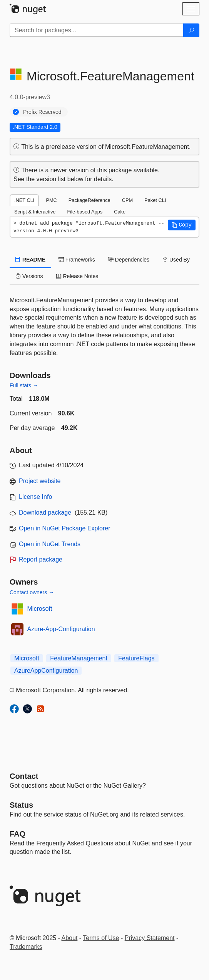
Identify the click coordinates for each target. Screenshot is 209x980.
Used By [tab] (176, 260)
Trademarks (26, 947)
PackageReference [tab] (89, 200)
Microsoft (40, 609)
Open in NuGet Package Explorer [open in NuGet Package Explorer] (64, 528)
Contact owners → (32, 592)
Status (21, 805)
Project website (40, 481)
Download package (45, 512)
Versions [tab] (29, 276)
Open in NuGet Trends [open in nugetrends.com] (50, 544)
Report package (41, 559)
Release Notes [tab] (77, 276)
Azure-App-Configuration (61, 629)
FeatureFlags (136, 658)
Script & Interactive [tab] (35, 212)
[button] (182, 225)
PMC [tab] (51, 200)
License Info (35, 497)
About (70, 938)
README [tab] (30, 260)
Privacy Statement (150, 938)
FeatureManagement (79, 658)
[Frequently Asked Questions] (18, 834)
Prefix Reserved (42, 112)
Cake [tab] (120, 212)
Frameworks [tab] (77, 260)
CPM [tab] (127, 200)
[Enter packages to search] (97, 30)
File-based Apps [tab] (85, 212)
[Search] (191, 30)
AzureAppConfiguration (46, 671)
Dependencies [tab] (129, 260)
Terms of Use (101, 938)
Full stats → (24, 385)
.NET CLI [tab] (24, 200)
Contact (24, 776)
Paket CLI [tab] (155, 200)
